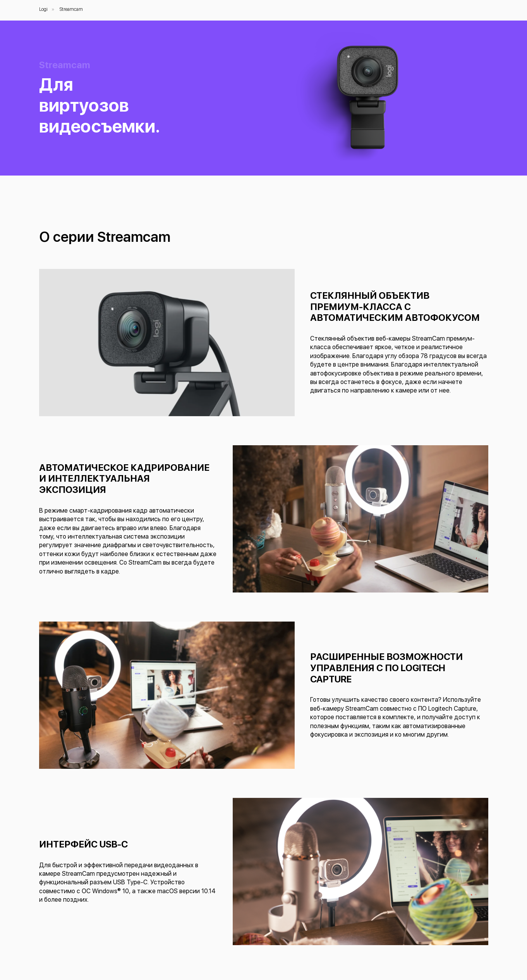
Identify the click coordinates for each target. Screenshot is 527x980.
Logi (43, 9)
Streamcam (71, 9)
